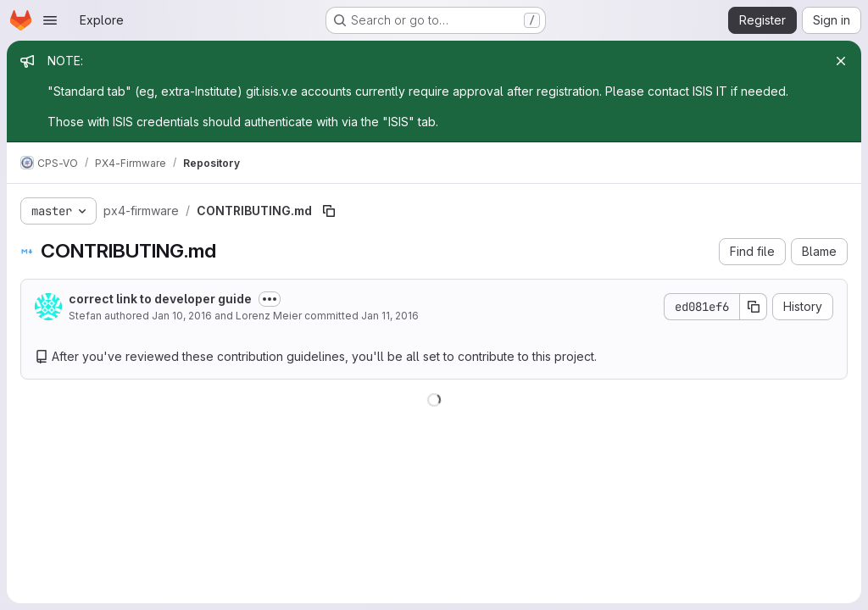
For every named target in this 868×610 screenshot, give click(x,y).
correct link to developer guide (160, 299)
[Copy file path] (329, 211)
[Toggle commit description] (270, 299)
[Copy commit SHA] (754, 307)
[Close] (841, 61)
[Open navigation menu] (50, 20)
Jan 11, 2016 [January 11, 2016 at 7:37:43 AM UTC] (390, 316)
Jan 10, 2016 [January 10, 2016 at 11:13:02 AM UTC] (182, 316)
